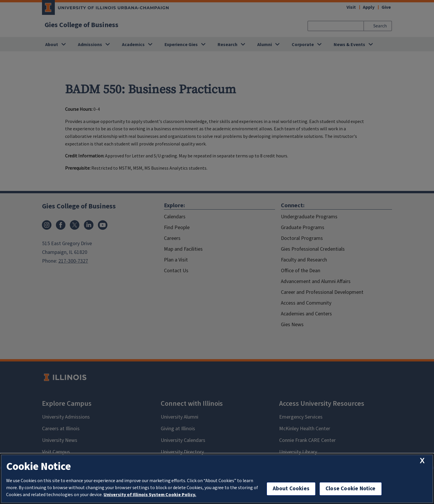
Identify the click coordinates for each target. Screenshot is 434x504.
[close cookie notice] (422, 461)
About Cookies (291, 489)
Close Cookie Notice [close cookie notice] (351, 489)
